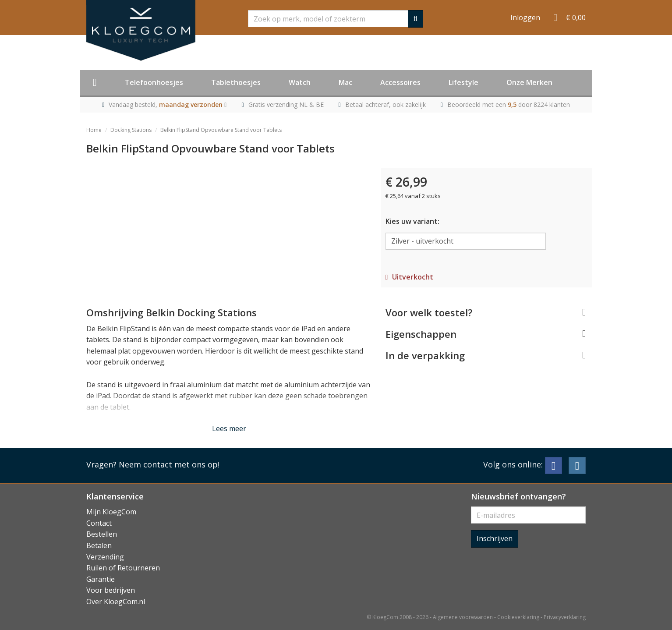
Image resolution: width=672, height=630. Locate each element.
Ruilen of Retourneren (123, 568)
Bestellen (102, 534)
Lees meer (229, 428)
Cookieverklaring (518, 617)
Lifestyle (463, 82)
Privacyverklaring (565, 617)
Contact (99, 523)
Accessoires (400, 82)
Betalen (99, 545)
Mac (345, 82)
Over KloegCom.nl (116, 602)
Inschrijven (495, 538)
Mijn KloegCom (111, 512)
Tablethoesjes (236, 82)
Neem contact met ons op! (169, 464)
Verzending (105, 557)
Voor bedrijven (111, 590)
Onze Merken (529, 82)
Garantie (101, 579)
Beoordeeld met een (509, 104)
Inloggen (525, 18)
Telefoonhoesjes (154, 82)
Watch (300, 82)
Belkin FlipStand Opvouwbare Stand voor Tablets (221, 130)
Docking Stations (131, 130)
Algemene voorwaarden (463, 617)
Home (94, 130)
